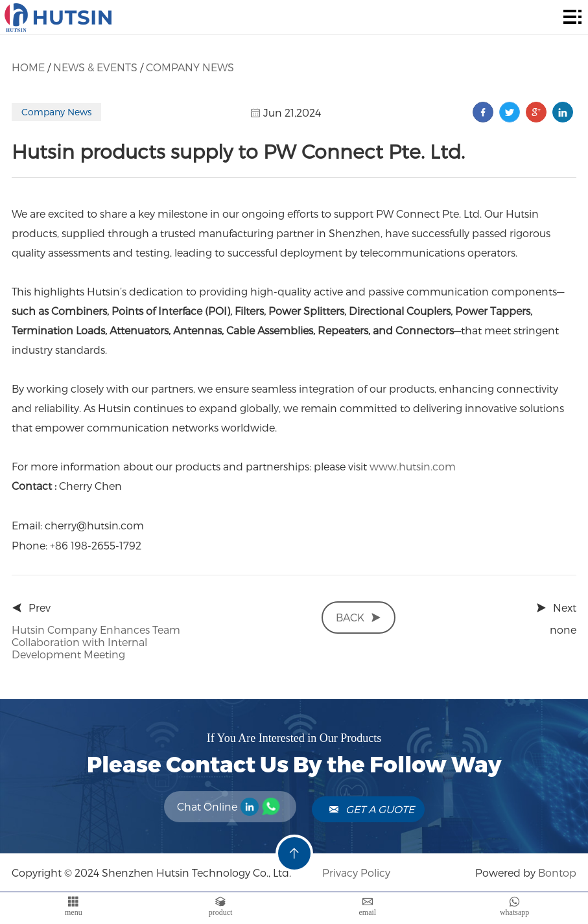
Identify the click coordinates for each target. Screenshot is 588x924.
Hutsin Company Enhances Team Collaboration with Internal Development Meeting (96, 642)
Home (28, 67)
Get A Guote (371, 809)
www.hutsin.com (413, 466)
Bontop (557, 872)
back (359, 617)
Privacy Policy (355, 872)
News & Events (95, 67)
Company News (190, 67)
